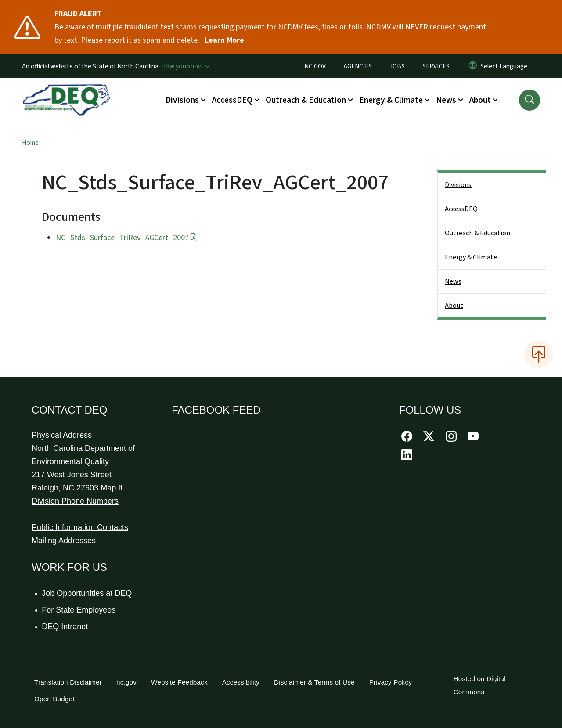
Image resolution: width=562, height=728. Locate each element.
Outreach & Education (477, 233)
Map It (112, 488)
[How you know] (185, 66)
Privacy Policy (391, 682)
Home (30, 143)
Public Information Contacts (80, 527)
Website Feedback (179, 682)
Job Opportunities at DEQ (87, 593)
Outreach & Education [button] (306, 100)
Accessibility (241, 682)
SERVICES (436, 66)
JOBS (397, 66)
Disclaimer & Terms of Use (314, 682)
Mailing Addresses (64, 541)
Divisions (458, 185)
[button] (530, 100)
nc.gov (126, 682)
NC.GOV (315, 66)
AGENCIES (358, 66)
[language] (506, 66)
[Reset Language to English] (473, 66)
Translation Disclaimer (68, 682)
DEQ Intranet (65, 627)
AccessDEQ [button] (232, 100)
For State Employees (79, 610)
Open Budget (54, 699)
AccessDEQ (461, 209)
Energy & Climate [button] (391, 100)
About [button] (480, 100)
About (454, 306)
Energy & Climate (471, 257)
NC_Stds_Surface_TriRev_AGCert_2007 (126, 238)
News (453, 281)
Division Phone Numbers (75, 501)
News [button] (446, 100)
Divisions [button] (182, 100)
